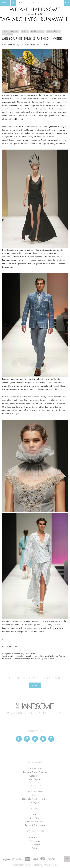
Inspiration (8, 34)
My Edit (21, 3)
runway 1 (38, 659)
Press (35, 795)
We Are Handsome (35, 11)
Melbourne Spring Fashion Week (32, 39)
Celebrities (35, 776)
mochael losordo (22, 659)
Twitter (35, 848)
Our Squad (35, 779)
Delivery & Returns (35, 822)
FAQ (35, 815)
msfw (31, 659)
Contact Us (35, 838)
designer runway (9, 654)
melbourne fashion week (38, 656)
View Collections (35, 769)
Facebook (35, 841)
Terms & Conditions (35, 825)
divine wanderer (38, 45)
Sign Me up (35, 685)
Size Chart (35, 818)
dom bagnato (23, 654)
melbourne (23, 656)
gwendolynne (13, 656)
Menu (5, 3)
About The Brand (35, 792)
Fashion (25, 31)
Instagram (35, 803)
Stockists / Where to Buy (35, 799)
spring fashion (48, 659)
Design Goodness (11, 31)
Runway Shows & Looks (35, 772)
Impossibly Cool (54, 31)
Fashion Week (37, 31)
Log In (31, 3)
